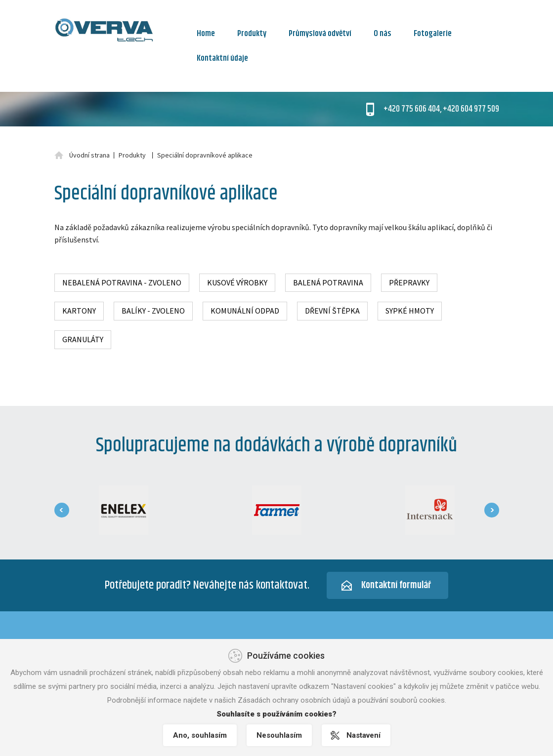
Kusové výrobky (237, 282)
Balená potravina (328, 282)
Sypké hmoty (410, 311)
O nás (383, 34)
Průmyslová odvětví (320, 34)
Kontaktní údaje (222, 58)
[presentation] (62, 510)
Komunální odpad (245, 311)
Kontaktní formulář (396, 585)
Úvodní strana (89, 155)
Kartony (79, 311)
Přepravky (409, 282)
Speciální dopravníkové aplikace (205, 155)
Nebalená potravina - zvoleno (122, 282)
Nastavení (363, 735)
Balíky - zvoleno (153, 311)
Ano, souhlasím (200, 735)
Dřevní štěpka (332, 311)
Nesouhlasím (279, 735)
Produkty (252, 34)
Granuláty (83, 339)
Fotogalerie (433, 34)
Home (206, 34)
